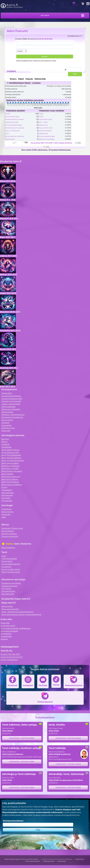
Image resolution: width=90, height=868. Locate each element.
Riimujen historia (9, 534)
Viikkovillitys (7, 393)
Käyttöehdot (80, 859)
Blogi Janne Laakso (10, 463)
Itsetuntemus (7, 512)
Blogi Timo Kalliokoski (11, 455)
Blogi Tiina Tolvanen (10, 482)
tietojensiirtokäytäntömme (67, 815)
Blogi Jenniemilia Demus (13, 460)
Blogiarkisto (6, 634)
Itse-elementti (8, 594)
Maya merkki (7, 420)
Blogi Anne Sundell (10, 468)
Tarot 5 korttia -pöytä (11, 569)
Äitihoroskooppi (8, 407)
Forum (4, 487)
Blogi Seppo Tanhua (10, 450)
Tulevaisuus (7, 509)
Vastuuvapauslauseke (33, 861)
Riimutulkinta (8, 531)
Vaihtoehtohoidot (12, 122)
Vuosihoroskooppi (9, 586)
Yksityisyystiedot (49, 861)
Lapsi (4, 517)
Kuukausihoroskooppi (11, 396)
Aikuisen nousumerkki (11, 401)
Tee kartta (6, 498)
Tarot (4, 556)
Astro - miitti (43, 122)
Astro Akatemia (8, 548)
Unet (7, 133)
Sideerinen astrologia (46, 139)
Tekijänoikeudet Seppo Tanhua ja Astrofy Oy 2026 (21, 859)
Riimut (4, 442)
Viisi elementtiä (8, 591)
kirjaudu (38, 39)
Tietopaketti (7, 490)
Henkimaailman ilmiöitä (14, 119)
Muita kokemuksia (12, 117)
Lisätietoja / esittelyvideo (22, 738)
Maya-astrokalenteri (10, 609)
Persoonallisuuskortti (11, 564)
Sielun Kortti (7, 561)
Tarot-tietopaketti (9, 559)
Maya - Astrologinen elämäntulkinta (17, 612)
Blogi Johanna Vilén (10, 452)
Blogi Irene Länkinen (11, 477)
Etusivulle (6, 431)
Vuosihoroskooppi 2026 (12, 399)
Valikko (45, 15)
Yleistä (8, 114)
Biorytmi (5, 439)
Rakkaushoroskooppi (11, 409)
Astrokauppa (7, 495)
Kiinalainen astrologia (11, 583)
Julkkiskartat (10, 139)
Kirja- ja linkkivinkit (12, 131)
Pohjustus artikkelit (9, 631)
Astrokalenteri (8, 493)
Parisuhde (6, 514)
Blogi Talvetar (7, 474)
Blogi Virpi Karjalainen (11, 458)
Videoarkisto (6, 636)
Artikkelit (5, 423)
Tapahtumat (43, 125)
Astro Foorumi (17, 31)
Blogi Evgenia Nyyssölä (12, 471)
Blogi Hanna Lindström (12, 485)
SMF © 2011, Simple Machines (61, 143)
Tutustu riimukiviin (10, 536)
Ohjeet (41, 114)
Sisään (75, 4)
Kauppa (4, 639)
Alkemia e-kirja (8, 428)
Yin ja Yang (6, 589)
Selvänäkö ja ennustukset (15, 128)
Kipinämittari (7, 412)
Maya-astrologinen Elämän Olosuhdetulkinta (21, 614)
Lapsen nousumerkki (11, 404)
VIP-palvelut (7, 501)
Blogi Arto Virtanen (10, 479)
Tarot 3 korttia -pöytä (11, 572)
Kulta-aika (5, 623)
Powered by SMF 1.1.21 (39, 143)
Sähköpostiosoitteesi (13, 821)
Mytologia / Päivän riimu (12, 528)
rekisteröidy (48, 39)
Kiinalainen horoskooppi (12, 417)
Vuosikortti (6, 567)
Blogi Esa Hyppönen (10, 466)
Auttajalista (6, 425)
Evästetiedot (62, 861)
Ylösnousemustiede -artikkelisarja (16, 628)
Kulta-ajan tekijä (8, 626)
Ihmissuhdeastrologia (13, 125)
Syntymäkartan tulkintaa (15, 136)
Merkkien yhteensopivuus (13, 415)
